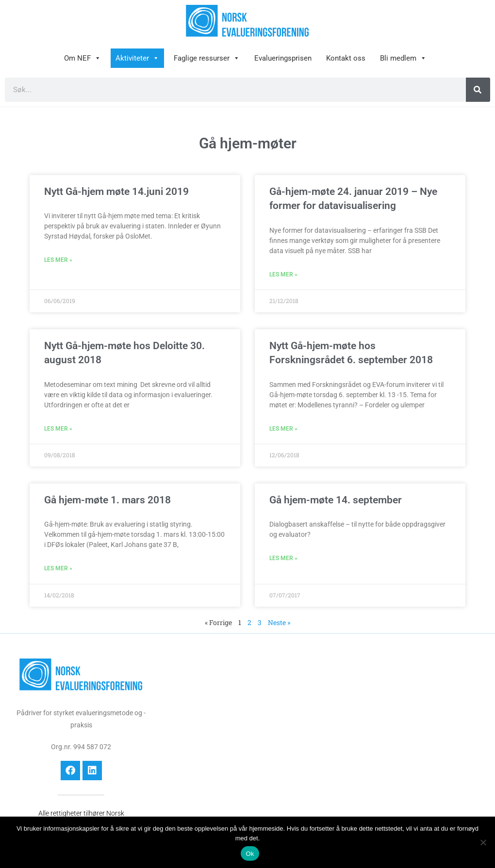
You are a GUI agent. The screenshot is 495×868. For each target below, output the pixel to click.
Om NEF (82, 58)
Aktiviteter (137, 58)
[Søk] (478, 90)
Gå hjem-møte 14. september (336, 500)
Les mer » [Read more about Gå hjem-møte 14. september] (283, 558)
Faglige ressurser (207, 58)
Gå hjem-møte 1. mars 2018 (107, 500)
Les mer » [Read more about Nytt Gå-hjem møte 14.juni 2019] (58, 260)
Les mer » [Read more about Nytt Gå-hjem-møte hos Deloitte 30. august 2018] (58, 429)
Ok (250, 854)
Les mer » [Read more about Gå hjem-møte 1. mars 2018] (58, 568)
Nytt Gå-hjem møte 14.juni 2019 (116, 192)
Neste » (279, 622)
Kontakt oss (346, 58)
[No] (483, 842)
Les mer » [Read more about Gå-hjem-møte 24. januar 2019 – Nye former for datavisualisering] (283, 274)
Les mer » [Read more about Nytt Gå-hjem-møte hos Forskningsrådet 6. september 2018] (283, 429)
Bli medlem (403, 58)
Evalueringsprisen (283, 58)
